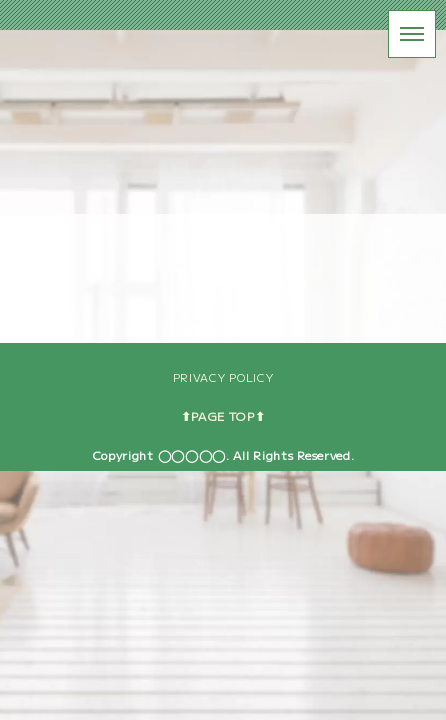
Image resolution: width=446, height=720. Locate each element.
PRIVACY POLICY (223, 626)
